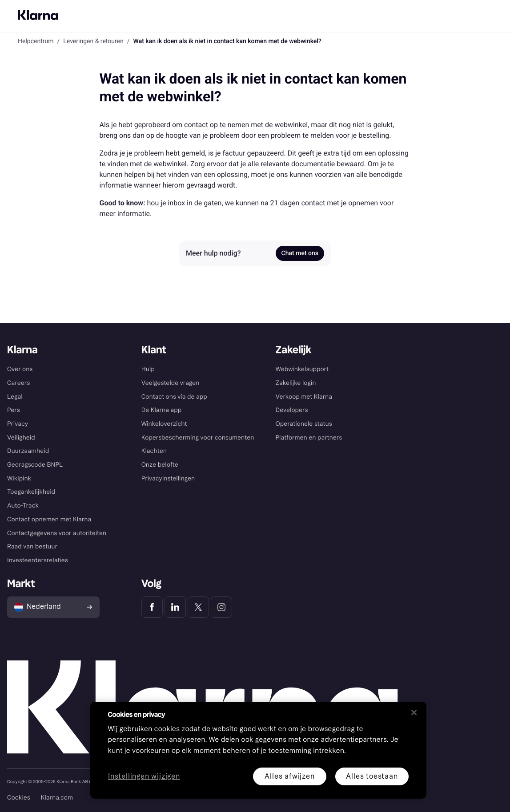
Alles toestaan (372, 776)
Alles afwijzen (289, 776)
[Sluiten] (414, 712)
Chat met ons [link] (300, 253)
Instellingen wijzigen (144, 777)
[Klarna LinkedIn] (175, 607)
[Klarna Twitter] (198, 607)
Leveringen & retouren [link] (93, 41)
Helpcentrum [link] (36, 41)
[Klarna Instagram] (221, 607)
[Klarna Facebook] (152, 607)
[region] (258, 750)
